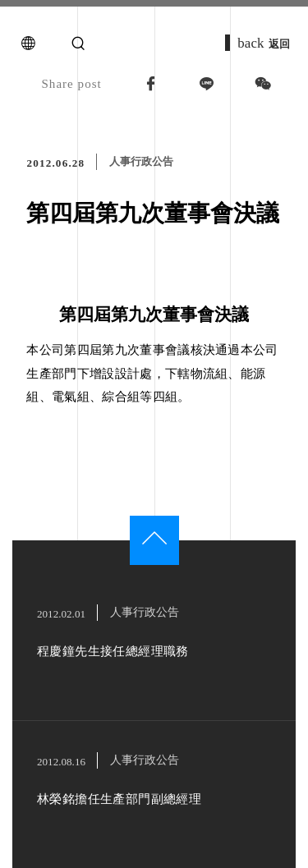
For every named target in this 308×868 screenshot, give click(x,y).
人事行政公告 (141, 161)
